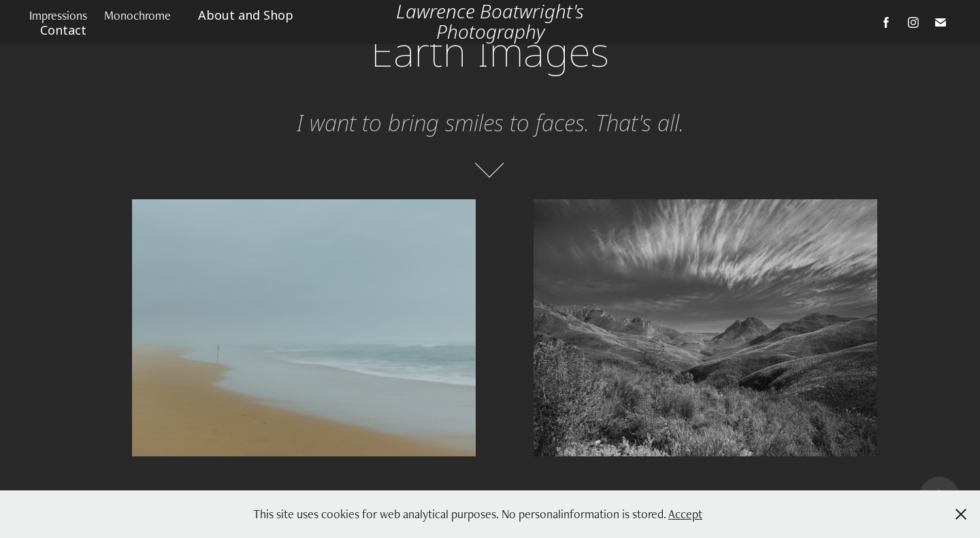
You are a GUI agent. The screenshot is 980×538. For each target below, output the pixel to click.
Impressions (58, 15)
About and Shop (246, 16)
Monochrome (137, 15)
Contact (63, 31)
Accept (685, 514)
